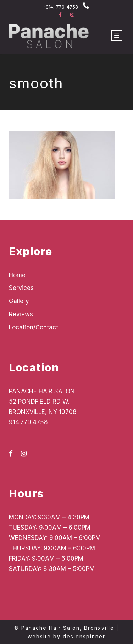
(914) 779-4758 (61, 7)
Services (21, 288)
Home (17, 275)
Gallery (19, 301)
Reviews (21, 314)
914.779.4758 (28, 422)
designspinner (84, 636)
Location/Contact (34, 327)
